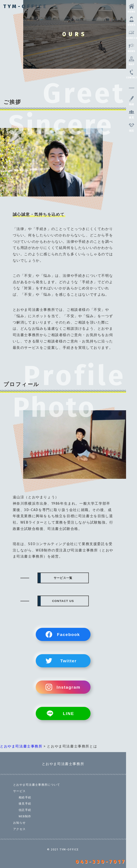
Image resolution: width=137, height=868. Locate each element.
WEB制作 (25, 816)
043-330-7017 (101, 862)
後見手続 (25, 804)
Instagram (68, 687)
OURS (132, 22)
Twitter (68, 661)
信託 (132, 127)
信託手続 (25, 810)
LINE (68, 714)
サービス (19, 791)
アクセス (19, 829)
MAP (132, 61)
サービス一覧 (63, 578)
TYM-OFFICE (25, 6)
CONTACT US (63, 601)
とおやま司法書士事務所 (63, 764)
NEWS (132, 48)
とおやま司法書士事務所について (37, 785)
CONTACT (132, 74)
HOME (132, 8)
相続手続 (25, 797)
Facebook (68, 635)
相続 (132, 101)
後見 (132, 114)
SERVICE (132, 35)
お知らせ (19, 823)
